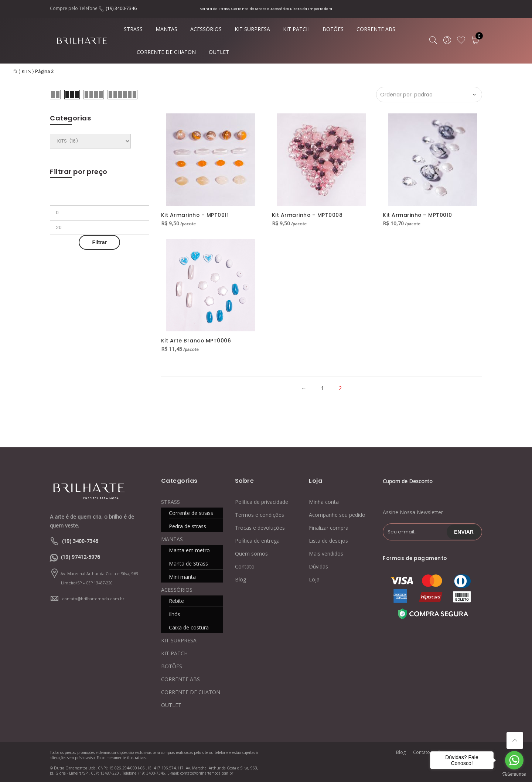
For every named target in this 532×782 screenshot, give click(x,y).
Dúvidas (318, 566)
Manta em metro (189, 549)
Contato (245, 566)
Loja (314, 579)
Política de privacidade (262, 501)
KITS (26, 71)
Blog (241, 579)
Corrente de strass (191, 512)
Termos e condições (260, 514)
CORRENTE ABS (376, 29)
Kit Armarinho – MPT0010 (418, 215)
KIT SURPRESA (252, 29)
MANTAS (166, 29)
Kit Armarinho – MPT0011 (195, 215)
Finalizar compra (329, 527)
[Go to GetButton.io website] (514, 774)
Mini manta (182, 576)
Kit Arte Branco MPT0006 (196, 341)
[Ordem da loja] (429, 95)
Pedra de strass (187, 525)
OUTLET (219, 52)
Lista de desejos (328, 540)
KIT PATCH (296, 29)
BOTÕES (333, 29)
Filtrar (99, 242)
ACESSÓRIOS (206, 29)
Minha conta (324, 501)
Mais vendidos (326, 553)
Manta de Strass (188, 563)
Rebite (176, 600)
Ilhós (175, 613)
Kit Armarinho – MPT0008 (308, 215)
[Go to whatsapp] (514, 760)
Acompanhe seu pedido (337, 514)
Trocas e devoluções (260, 527)
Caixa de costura (189, 627)
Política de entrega (257, 540)
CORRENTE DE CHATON (166, 52)
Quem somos (251, 553)
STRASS (133, 29)
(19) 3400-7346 (121, 8)
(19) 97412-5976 (81, 556)
